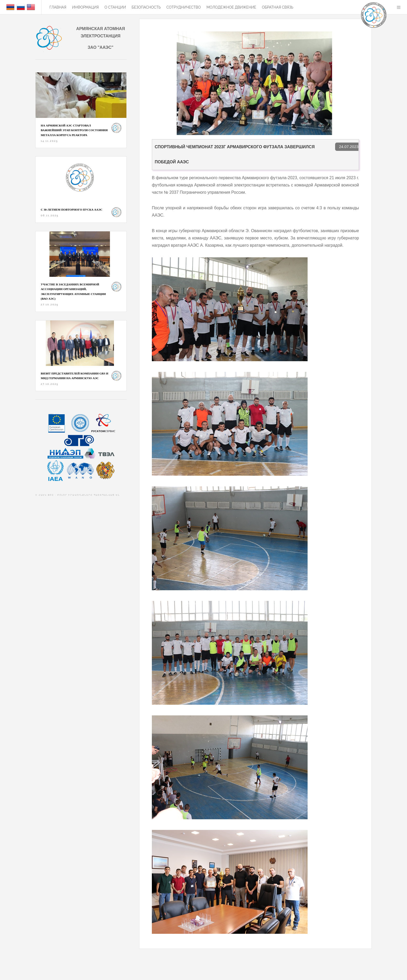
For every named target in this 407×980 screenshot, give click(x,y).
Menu (399, 7)
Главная (58, 7)
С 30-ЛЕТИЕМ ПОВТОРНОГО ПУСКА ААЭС (72, 210)
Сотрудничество (184, 7)
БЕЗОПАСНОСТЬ (146, 7)
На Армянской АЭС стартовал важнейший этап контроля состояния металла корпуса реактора (74, 130)
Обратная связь (278, 7)
